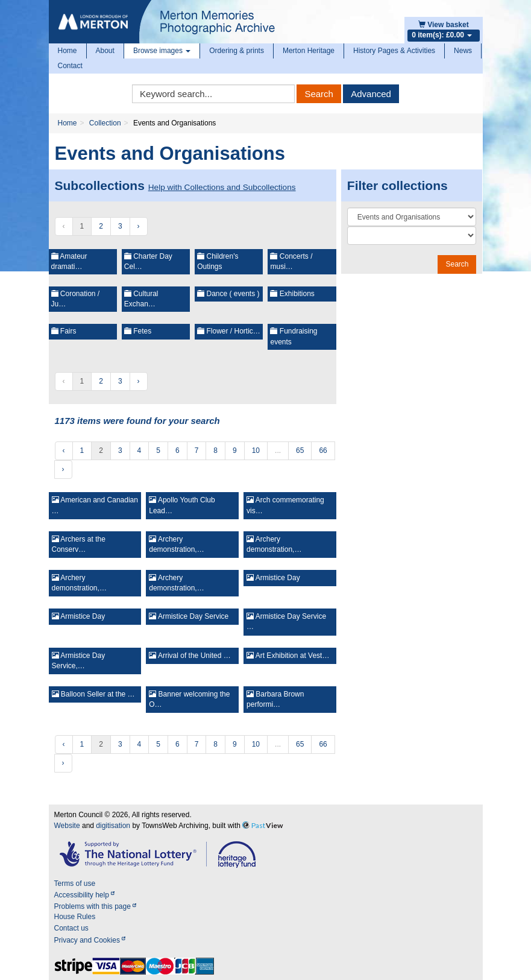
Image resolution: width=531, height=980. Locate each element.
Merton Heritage (309, 51)
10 (256, 450)
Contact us (71, 928)
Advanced (371, 94)
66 (323, 450)
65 (300, 450)
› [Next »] (139, 226)
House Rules (75, 917)
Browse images (162, 51)
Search (319, 94)
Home (68, 51)
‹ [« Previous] (64, 450)
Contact (70, 66)
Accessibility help (85, 895)
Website (67, 826)
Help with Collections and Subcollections (222, 187)
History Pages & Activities (394, 51)
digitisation (113, 826)
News (463, 51)
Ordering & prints (237, 51)
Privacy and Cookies (90, 940)
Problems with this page (96, 906)
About (105, 51)
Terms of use (75, 884)
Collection (105, 123)
